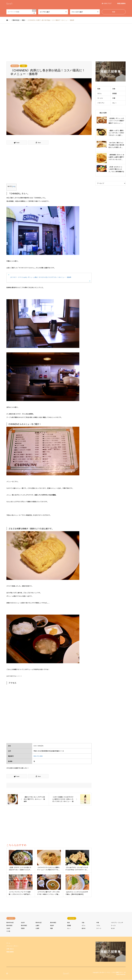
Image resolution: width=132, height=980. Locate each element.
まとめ (113, 928)
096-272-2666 (38, 756)
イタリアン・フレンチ (117, 923)
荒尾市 (23, 928)
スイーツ (99, 928)
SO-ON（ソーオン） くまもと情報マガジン (111, 972)
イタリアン (101, 103)
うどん (98, 925)
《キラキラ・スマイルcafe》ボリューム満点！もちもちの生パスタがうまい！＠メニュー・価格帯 (40, 277)
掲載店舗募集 (121, 3)
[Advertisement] (66, 42)
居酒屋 (114, 93)
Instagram (7, 973)
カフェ (100, 93)
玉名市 (8, 928)
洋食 (114, 89)
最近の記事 (103, 113)
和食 (23, 66)
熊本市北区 (15, 66)
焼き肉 (84, 928)
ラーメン (100, 98)
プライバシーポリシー (12, 946)
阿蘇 (51, 928)
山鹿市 (37, 925)
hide (14, 186)
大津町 (37, 928)
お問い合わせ (10, 949)
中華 (114, 98)
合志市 (23, 923)
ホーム (8, 943)
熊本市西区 (9, 925)
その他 (8, 931)
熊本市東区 (53, 923)
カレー (114, 103)
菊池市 (52, 925)
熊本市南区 (24, 925)
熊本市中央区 (10, 923)
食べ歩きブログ (107, 3)
